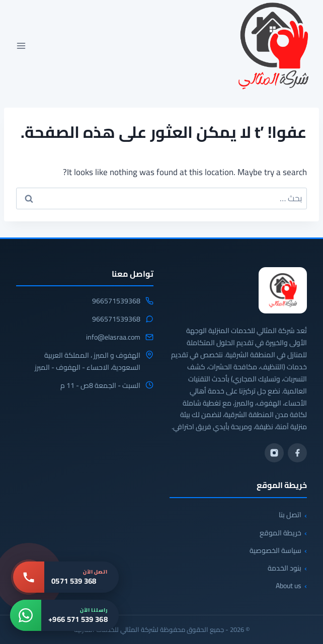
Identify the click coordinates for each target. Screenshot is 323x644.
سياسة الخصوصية (275, 550)
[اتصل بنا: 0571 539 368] (66, 577)
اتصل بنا (290, 515)
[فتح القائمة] (21, 46)
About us (289, 586)
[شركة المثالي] (283, 290)
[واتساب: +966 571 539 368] (64, 615)
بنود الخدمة (285, 568)
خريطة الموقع (280, 533)
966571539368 (116, 301)
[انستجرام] (274, 453)
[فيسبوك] (297, 453)
